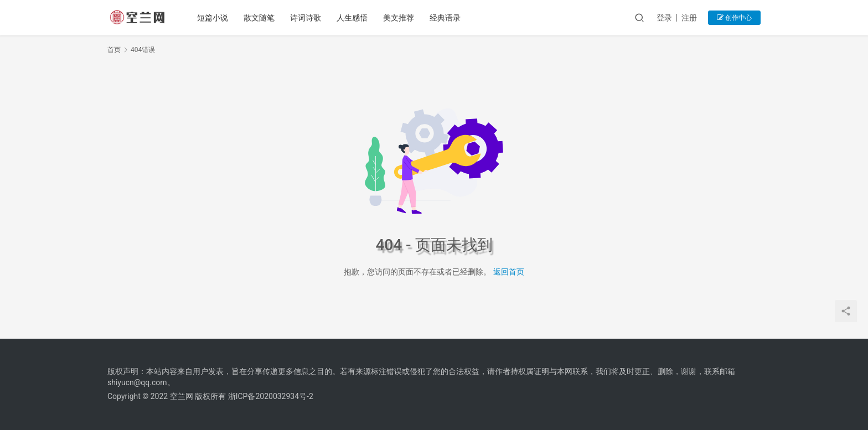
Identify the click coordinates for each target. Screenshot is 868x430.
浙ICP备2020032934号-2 (271, 396)
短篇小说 (213, 18)
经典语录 (445, 18)
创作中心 (734, 18)
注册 (689, 18)
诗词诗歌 (306, 18)
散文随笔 (259, 18)
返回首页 (509, 272)
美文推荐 (399, 18)
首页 (114, 50)
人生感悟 (352, 18)
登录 (664, 18)
